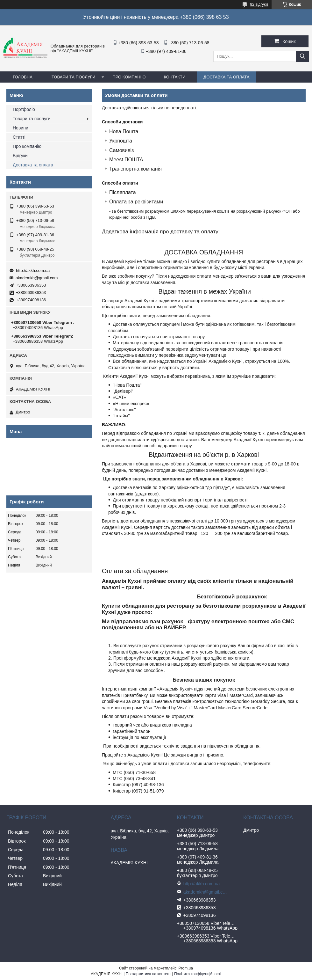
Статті (19, 137)
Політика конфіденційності (198, 974)
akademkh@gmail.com (37, 278)
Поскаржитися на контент (148, 974)
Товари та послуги (73, 77)
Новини (21, 128)
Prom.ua (186, 968)
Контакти (174, 77)
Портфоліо (24, 109)
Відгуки (20, 156)
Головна (23, 77)
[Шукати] (302, 56)
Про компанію (129, 77)
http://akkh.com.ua (33, 271)
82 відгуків (259, 4)
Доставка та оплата (226, 77)
